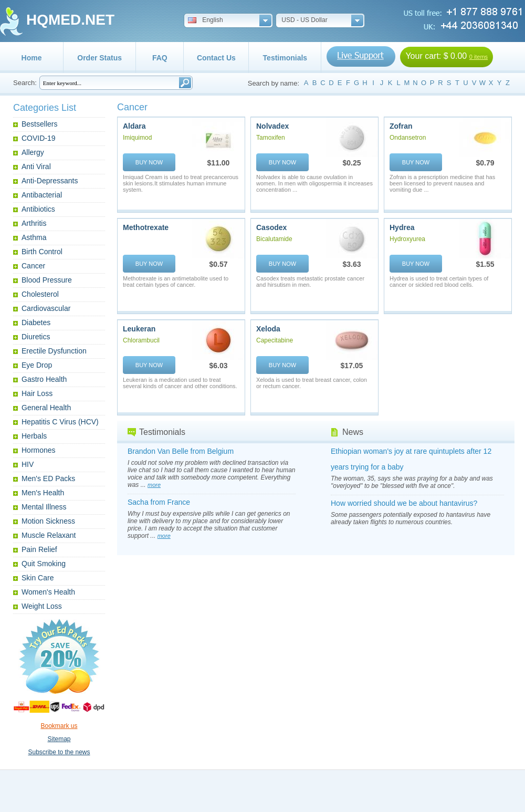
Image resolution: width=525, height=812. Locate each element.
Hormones (39, 450)
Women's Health (48, 592)
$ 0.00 (455, 56)
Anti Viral (36, 166)
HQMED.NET (70, 20)
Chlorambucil (141, 340)
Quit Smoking (44, 564)
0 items (479, 57)
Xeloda (268, 329)
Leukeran (139, 329)
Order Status (99, 58)
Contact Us (216, 58)
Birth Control (42, 252)
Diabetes (36, 322)
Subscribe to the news (59, 752)
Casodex (271, 227)
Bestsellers (39, 124)
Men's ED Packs (48, 478)
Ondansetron (408, 138)
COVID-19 (39, 138)
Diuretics (36, 337)
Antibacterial (42, 195)
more (154, 485)
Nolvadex (272, 126)
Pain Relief (39, 549)
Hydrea (402, 227)
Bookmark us (59, 726)
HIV (28, 464)
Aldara (134, 126)
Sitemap (59, 739)
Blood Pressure (47, 280)
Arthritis (34, 223)
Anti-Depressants (50, 181)
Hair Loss (37, 393)
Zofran (401, 126)
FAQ (160, 58)
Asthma (34, 237)
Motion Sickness (48, 521)
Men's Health (43, 493)
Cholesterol (40, 294)
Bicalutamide (274, 239)
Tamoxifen (271, 138)
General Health (46, 408)
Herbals (34, 436)
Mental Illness (44, 507)
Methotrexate (146, 227)
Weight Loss (42, 606)
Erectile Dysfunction (54, 351)
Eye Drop (37, 365)
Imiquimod (137, 138)
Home (32, 58)
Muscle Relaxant (49, 535)
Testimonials (285, 58)
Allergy (33, 152)
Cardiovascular (46, 308)
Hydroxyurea (407, 239)
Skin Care (38, 578)
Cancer (33, 266)
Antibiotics (38, 209)
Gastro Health (44, 379)
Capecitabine (275, 340)
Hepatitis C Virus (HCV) (60, 422)
